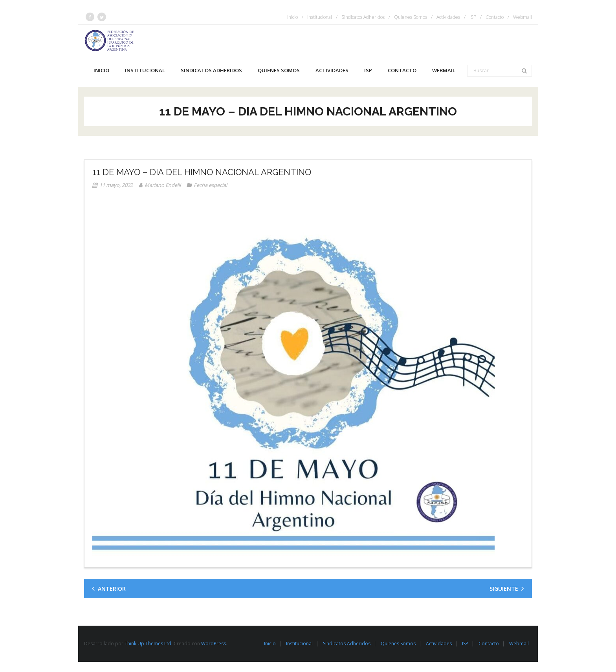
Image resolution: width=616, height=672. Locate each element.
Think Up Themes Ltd (148, 644)
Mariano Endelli (163, 185)
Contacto (495, 17)
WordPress (214, 644)
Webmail (522, 17)
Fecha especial (210, 185)
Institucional (320, 17)
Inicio (292, 17)
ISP (473, 17)
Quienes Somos (411, 17)
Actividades (448, 17)
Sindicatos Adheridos (363, 17)
